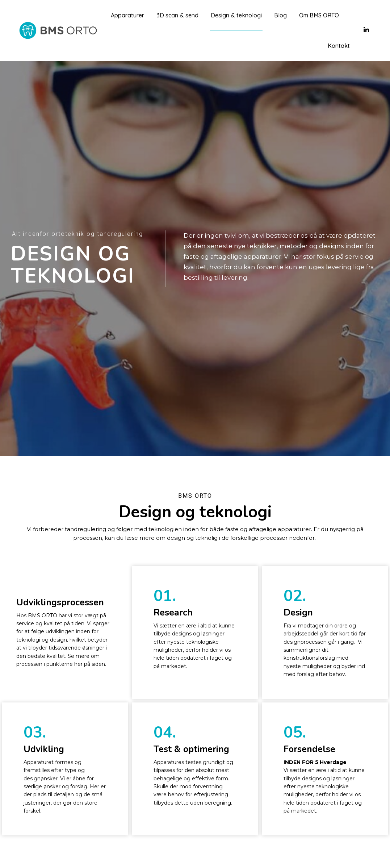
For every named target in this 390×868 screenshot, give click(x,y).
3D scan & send (177, 15)
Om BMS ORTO (319, 15)
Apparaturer (127, 15)
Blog (280, 15)
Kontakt (339, 46)
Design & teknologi (236, 15)
